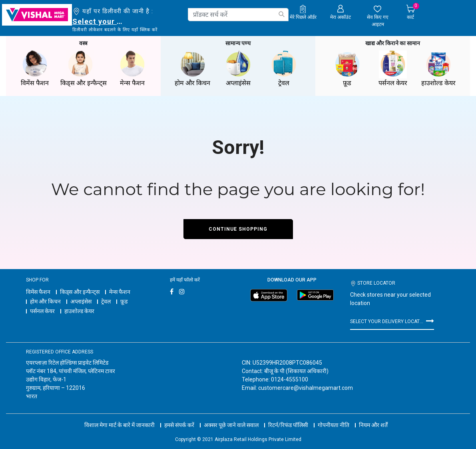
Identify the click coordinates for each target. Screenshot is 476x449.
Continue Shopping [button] (238, 229)
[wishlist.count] (378, 16)
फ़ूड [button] (347, 69)
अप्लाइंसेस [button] (238, 69)
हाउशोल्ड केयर (79, 311)
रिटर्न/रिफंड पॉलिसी (288, 425)
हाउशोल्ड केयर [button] (438, 69)
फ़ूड (124, 301)
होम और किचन (45, 301)
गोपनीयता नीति (334, 425)
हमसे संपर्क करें (179, 425)
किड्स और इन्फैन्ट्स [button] (84, 69)
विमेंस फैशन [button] (35, 69)
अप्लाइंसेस (81, 301)
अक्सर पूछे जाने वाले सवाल (231, 425)
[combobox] (238, 15)
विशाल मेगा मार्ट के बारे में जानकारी (119, 425)
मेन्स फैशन (120, 292)
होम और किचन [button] (193, 69)
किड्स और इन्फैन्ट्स (80, 292)
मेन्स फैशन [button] (132, 69)
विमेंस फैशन (38, 292)
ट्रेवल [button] (284, 69)
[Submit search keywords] (281, 14)
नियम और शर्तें (373, 425)
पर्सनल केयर (42, 311)
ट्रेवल (106, 301)
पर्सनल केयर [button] (393, 69)
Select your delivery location (99, 21)
